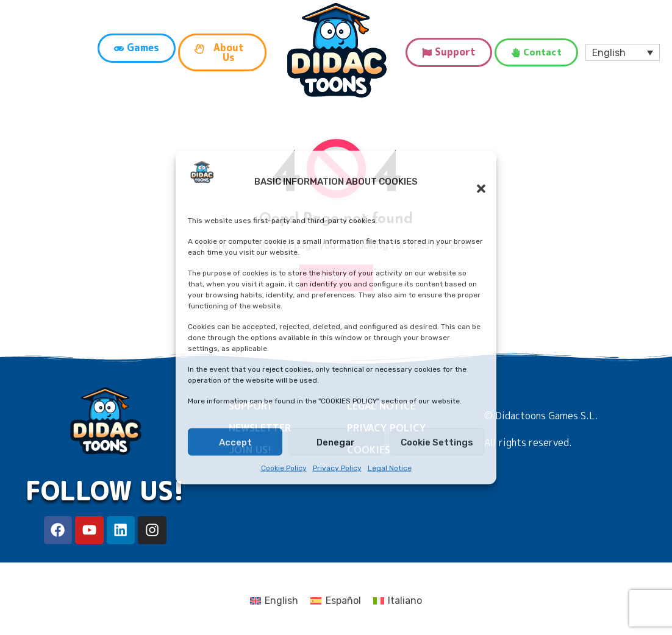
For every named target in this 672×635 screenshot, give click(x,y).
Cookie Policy (284, 468)
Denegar (336, 442)
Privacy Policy (337, 468)
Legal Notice (390, 468)
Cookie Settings (437, 442)
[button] (475, 182)
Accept (235, 442)
